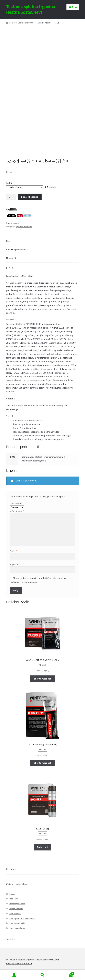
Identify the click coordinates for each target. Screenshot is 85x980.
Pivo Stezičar (15, 913)
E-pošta (15, 564)
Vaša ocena (16, 503)
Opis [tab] (8, 241)
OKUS (9, 183)
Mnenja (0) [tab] (11, 258)
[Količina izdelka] (11, 197)
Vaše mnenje (17, 511)
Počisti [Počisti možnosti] (52, 187)
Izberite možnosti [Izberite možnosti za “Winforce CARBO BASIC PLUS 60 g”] (42, 679)
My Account (14, 975)
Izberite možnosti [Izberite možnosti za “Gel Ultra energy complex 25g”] (42, 763)
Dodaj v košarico (30, 197)
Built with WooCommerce (19, 963)
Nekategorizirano (17, 904)
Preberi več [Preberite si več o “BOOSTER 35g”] (43, 847)
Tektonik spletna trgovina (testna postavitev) (31, 9)
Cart (66, 973)
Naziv (13, 551)
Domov (12, 23)
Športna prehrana (25, 23)
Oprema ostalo (16, 909)
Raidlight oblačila (17, 923)
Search (43, 975)
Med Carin (14, 899)
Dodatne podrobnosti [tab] (17, 249)
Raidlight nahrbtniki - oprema (23, 918)
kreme (12, 894)
